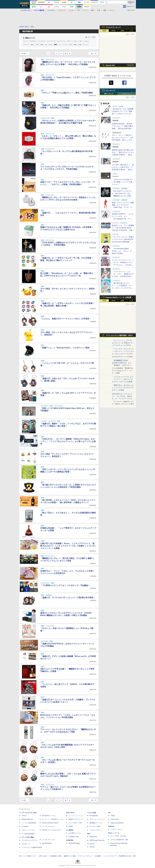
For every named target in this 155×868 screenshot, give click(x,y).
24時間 (113, 31)
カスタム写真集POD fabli (119, 840)
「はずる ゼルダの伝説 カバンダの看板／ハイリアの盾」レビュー (123, 182)
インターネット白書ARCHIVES (32, 847)
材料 (105, 10)
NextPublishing (47, 843)
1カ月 (131, 31)
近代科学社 (70, 840)
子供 (37, 45)
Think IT (24, 816)
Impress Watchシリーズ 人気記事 (119, 297)
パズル (86, 41)
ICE (109, 813)
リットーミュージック (76, 816)
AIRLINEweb (94, 816)
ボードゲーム (61, 41)
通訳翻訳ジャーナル (96, 823)
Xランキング (110, 91)
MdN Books (93, 837)
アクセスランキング (113, 27)
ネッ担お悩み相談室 (28, 834)
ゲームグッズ (51, 41)
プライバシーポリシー (85, 856)
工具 (99, 10)
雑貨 (55, 45)
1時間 (104, 31)
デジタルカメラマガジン (30, 840)
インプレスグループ (110, 856)
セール (112, 10)
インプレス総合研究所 (29, 823)
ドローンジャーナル (28, 830)
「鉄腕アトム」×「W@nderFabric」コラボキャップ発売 (65, 348)
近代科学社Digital (74, 843)
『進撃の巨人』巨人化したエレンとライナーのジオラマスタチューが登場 (123, 388)
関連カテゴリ (30, 38)
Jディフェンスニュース (97, 819)
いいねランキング (127, 94)
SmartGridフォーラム (49, 816)
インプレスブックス (49, 840)
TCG (69, 41)
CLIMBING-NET (74, 837)
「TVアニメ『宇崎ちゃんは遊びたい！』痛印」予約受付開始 (66, 93)
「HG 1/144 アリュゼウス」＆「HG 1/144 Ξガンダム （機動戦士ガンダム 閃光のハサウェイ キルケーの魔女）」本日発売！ (123, 196)
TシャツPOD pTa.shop (118, 836)
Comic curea (115, 819)
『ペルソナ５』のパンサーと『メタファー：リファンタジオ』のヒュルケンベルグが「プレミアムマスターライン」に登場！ (123, 354)
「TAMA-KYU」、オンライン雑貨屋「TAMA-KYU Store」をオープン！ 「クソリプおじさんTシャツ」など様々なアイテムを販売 (68, 441)
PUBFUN (111, 826)
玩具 (92, 10)
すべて (25, 41)
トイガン (71, 10)
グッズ (85, 10)
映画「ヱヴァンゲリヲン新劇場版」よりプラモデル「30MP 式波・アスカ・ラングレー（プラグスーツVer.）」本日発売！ (123, 207)
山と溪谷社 (70, 830)
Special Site (110, 65)
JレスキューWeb (95, 826)
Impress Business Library (50, 823)
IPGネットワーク (114, 833)
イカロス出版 (92, 813)
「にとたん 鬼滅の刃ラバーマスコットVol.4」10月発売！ (66, 319)
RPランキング (109, 94)
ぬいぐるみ (49, 45)
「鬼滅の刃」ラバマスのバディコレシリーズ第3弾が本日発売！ (68, 598)
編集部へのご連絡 (70, 856)
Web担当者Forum (27, 819)
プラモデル (51, 10)
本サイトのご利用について (28, 856)
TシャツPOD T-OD (75, 823)
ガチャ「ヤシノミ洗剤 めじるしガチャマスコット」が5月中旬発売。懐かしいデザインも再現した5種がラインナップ (123, 140)
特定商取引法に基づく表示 (127, 856)
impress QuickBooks (117, 823)
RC (79, 10)
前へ (23, 53)
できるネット (26, 844)
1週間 (122, 31)
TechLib (92, 847)
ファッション (63, 45)
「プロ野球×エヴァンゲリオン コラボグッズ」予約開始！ (65, 585)
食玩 (32, 45)
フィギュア (62, 10)
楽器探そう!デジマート (76, 819)
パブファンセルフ (116, 829)
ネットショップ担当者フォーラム (53, 819)
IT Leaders (25, 826)
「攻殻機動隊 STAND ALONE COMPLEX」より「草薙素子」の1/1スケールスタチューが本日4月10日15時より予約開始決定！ (123, 365)
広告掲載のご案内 (56, 856)
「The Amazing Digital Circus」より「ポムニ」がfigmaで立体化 (122, 251)
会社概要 (98, 856)
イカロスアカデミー (96, 830)
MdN (89, 834)
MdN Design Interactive (97, 840)
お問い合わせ (43, 856)
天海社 (113, 816)
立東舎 (71, 826)
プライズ (26, 45)
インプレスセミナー (49, 826)
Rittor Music (70, 813)
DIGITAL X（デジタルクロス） (52, 830)
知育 (42, 45)
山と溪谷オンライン (75, 833)
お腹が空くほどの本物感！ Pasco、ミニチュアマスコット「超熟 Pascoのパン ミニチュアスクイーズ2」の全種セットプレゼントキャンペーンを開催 (68, 546)
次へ (94, 53)
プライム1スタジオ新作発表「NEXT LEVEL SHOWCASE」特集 (119, 336)
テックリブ (91, 844)
